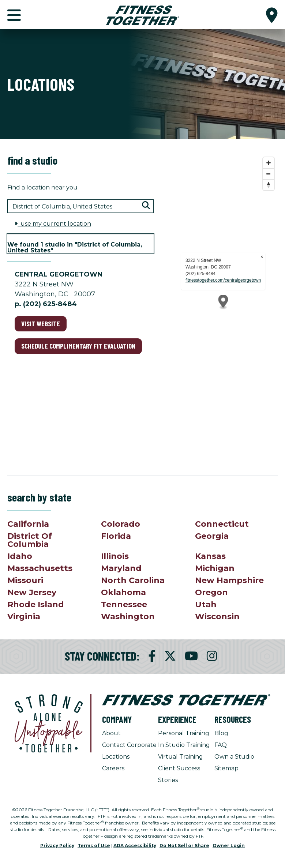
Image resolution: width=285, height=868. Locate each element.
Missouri (25, 580)
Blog (221, 733)
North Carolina (133, 580)
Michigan (215, 568)
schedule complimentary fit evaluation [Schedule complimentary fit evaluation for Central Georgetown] (78, 346)
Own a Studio (234, 757)
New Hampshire (229, 580)
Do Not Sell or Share (184, 846)
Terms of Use (94, 846)
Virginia (24, 617)
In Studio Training (184, 745)
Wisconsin (217, 617)
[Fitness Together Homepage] (143, 15)
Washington (128, 617)
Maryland (121, 568)
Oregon (211, 592)
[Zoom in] (269, 163)
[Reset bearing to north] (269, 185)
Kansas (210, 556)
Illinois (115, 556)
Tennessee (124, 604)
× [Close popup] (262, 257)
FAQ (221, 745)
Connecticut (222, 524)
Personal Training (184, 733)
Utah (206, 604)
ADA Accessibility (135, 846)
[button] (272, 15)
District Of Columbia (30, 540)
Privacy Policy (57, 846)
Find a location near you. (43, 187)
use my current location (53, 224)
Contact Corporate (129, 745)
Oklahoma (123, 592)
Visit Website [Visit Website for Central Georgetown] (41, 324)
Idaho (20, 556)
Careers (113, 768)
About (111, 733)
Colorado (121, 524)
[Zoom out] (269, 174)
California (28, 524)
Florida (116, 536)
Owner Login (229, 846)
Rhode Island (36, 604)
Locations (116, 757)
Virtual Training (181, 757)
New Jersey (32, 592)
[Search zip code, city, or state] (80, 206)
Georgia (212, 536)
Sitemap (226, 768)
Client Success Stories (179, 774)
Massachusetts (40, 568)
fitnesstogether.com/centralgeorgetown (223, 280)
